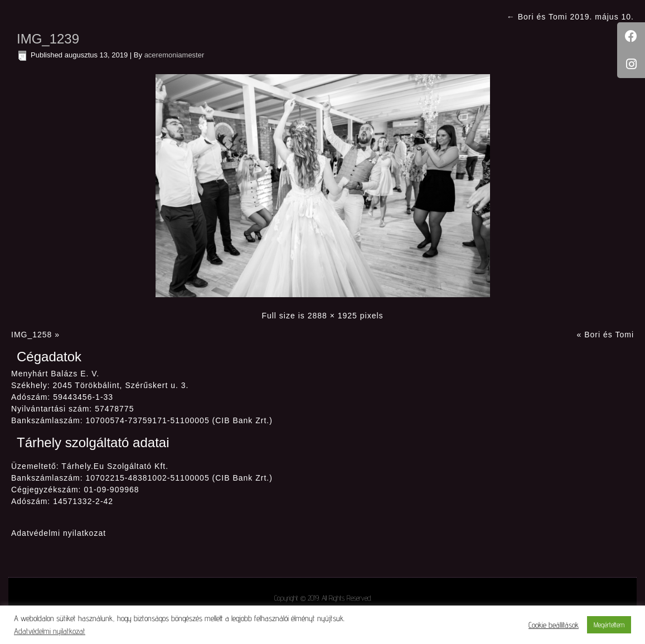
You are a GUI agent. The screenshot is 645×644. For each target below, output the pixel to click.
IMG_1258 (31, 335)
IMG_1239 (48, 39)
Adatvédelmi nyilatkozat (59, 533)
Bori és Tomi (609, 335)
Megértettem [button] (609, 624)
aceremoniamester (174, 55)
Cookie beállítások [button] (554, 625)
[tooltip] (631, 36)
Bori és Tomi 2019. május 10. (570, 17)
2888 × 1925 (333, 316)
